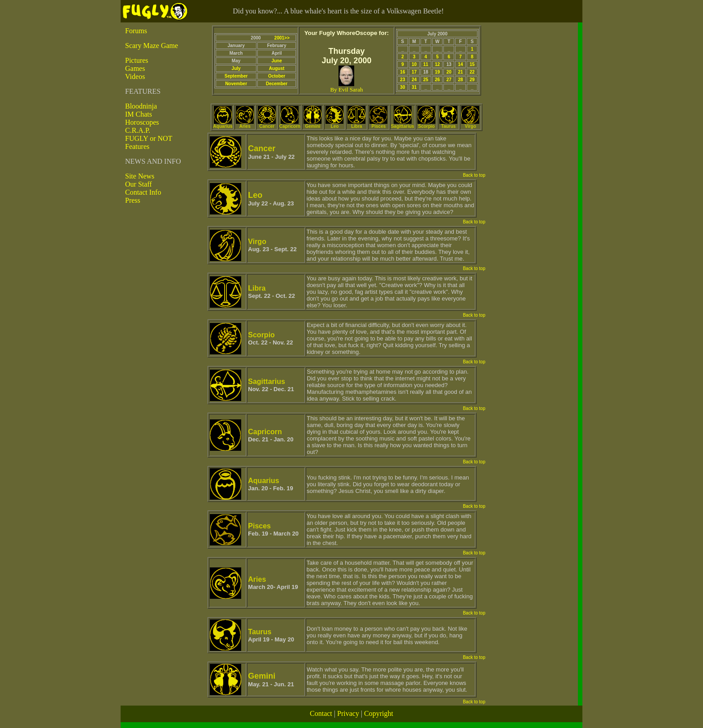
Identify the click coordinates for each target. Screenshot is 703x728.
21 (461, 72)
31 (414, 87)
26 (437, 80)
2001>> (282, 38)
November (236, 84)
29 (472, 80)
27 (449, 80)
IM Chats (139, 114)
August (277, 68)
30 (402, 87)
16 (402, 72)
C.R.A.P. (138, 130)
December (277, 84)
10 (414, 64)
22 (472, 72)
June (276, 61)
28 (461, 80)
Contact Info (143, 192)
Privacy (348, 713)
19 (437, 72)
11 (426, 64)
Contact (321, 713)
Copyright (379, 713)
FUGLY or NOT (149, 138)
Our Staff (139, 184)
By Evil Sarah (347, 89)
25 (426, 80)
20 (449, 72)
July (236, 68)
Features (137, 146)
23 (402, 80)
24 (414, 80)
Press (133, 200)
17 (414, 72)
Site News (140, 176)
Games (135, 68)
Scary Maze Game (152, 46)
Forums (136, 31)
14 (461, 64)
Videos (135, 76)
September (236, 76)
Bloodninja (141, 106)
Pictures (137, 60)
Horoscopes (142, 122)
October (277, 76)
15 (472, 64)
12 (437, 64)
